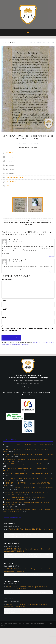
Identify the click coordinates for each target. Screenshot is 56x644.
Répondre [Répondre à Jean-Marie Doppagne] (51, 272)
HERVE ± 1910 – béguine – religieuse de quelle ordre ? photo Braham (26, 464)
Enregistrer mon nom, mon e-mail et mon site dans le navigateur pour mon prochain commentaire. (27, 329)
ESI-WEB (4, 625)
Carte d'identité (11, 181)
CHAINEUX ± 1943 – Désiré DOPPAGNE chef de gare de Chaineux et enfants (28, 445)
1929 (7, 186)
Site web (4, 318)
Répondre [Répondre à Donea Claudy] (51, 256)
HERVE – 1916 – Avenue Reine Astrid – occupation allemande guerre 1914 (27, 473)
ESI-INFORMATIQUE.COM (44, 623)
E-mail (4, 309)
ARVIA (14, 623)
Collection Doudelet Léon (14, 177)
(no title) (7, 507)
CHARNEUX (9, 153)
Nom (4, 301)
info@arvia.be (30, 387)
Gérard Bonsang (33, 143)
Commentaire (7, 279)
